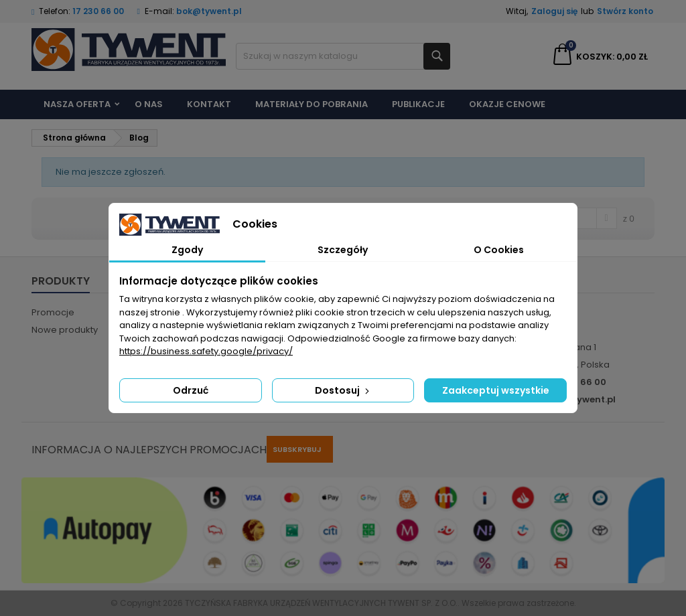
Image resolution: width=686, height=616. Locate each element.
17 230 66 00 (98, 11)
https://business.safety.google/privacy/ (206, 351)
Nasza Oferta (77, 104)
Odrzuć (191, 390)
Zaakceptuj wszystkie (496, 390)
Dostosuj (343, 390)
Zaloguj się (554, 11)
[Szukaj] (343, 56)
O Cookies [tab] (499, 250)
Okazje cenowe (507, 104)
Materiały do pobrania (312, 104)
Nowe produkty (65, 330)
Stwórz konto (625, 11)
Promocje (53, 312)
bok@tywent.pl (209, 11)
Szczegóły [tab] (343, 250)
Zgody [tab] (187, 250)
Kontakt (209, 104)
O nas (149, 104)
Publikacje (418, 104)
